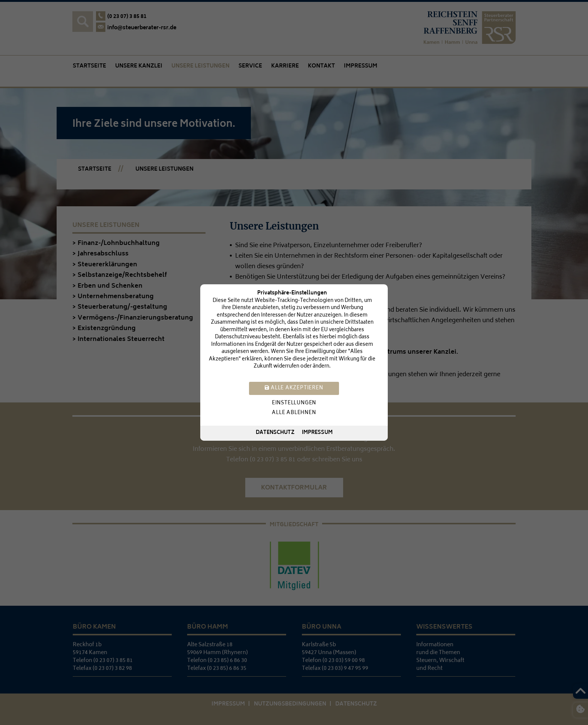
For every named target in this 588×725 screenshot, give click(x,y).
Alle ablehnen (294, 413)
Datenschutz (275, 433)
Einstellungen (294, 403)
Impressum (317, 433)
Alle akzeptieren (294, 388)
